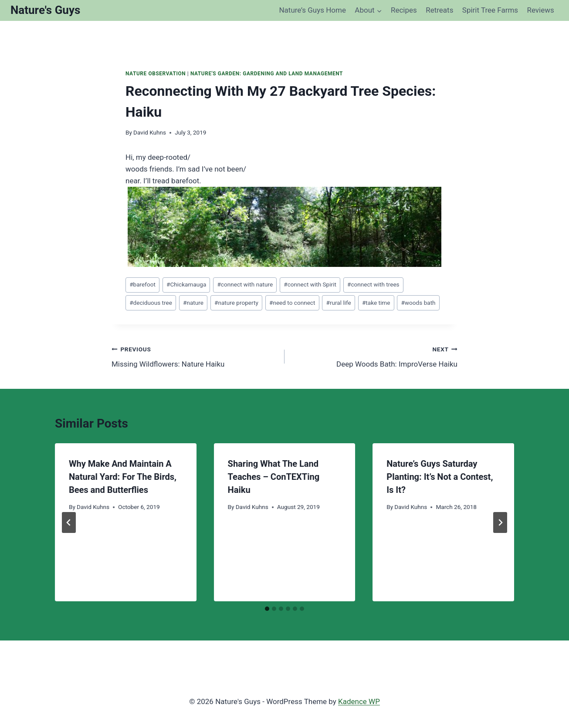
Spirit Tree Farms (490, 10)
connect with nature (245, 284)
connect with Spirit (310, 284)
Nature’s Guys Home (312, 10)
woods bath (418, 303)
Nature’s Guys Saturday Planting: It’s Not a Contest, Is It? (440, 477)
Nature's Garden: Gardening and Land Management (267, 74)
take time (376, 303)
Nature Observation (156, 74)
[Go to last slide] (69, 522)
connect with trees (373, 284)
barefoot (142, 284)
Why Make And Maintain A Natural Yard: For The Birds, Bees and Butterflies (123, 477)
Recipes (404, 10)
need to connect (292, 303)
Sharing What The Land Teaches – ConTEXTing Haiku (274, 477)
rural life (339, 303)
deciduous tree (151, 303)
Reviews (540, 10)
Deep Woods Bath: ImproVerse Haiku (375, 356)
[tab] (267, 609)
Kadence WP (359, 701)
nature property (236, 303)
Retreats (439, 10)
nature (193, 303)
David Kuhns (150, 132)
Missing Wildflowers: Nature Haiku (194, 356)
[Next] (500, 522)
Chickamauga (186, 284)
